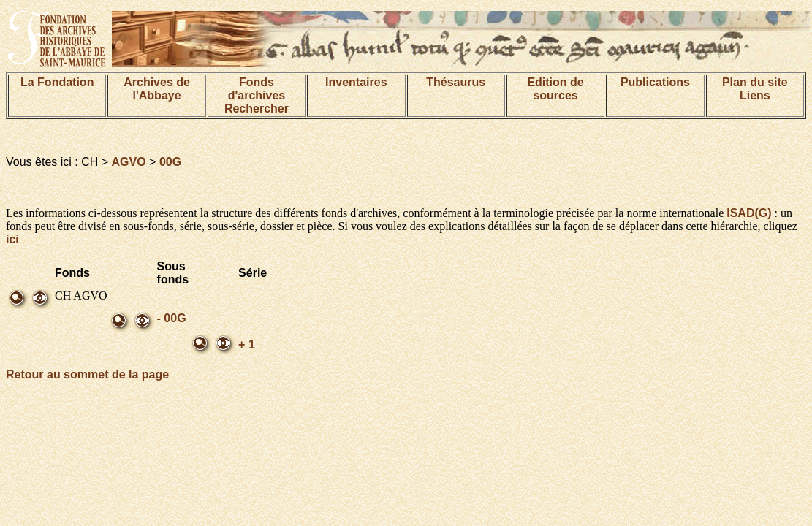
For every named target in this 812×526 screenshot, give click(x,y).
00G (170, 162)
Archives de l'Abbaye (157, 89)
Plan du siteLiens (755, 89)
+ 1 (247, 344)
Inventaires (356, 82)
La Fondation (57, 82)
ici (12, 239)
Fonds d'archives (257, 89)
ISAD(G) (749, 213)
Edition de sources (555, 89)
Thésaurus (456, 82)
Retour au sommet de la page (87, 374)
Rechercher (257, 108)
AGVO (129, 162)
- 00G (172, 318)
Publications (655, 82)
